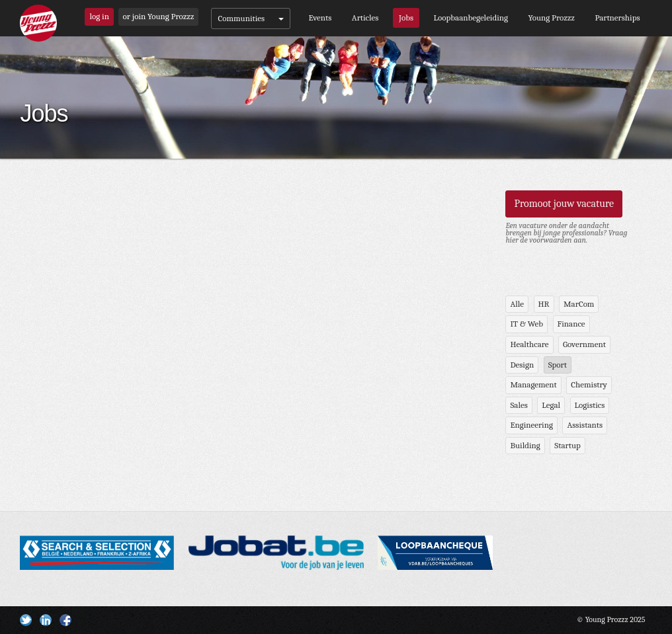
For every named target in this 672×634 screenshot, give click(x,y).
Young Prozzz (552, 18)
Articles (365, 18)
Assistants (585, 425)
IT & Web (526, 324)
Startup (567, 445)
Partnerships (617, 18)
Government (584, 344)
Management (533, 384)
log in (99, 16)
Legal (551, 405)
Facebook (65, 620)
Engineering (531, 425)
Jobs (406, 18)
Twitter (26, 620)
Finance (571, 324)
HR (544, 304)
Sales (519, 405)
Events (320, 18)
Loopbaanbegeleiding (471, 18)
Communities (251, 18)
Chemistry (589, 384)
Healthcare (529, 344)
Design (522, 365)
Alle (517, 304)
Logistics (590, 405)
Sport (558, 365)
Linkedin (46, 620)
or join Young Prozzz (159, 16)
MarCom (579, 304)
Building (525, 445)
